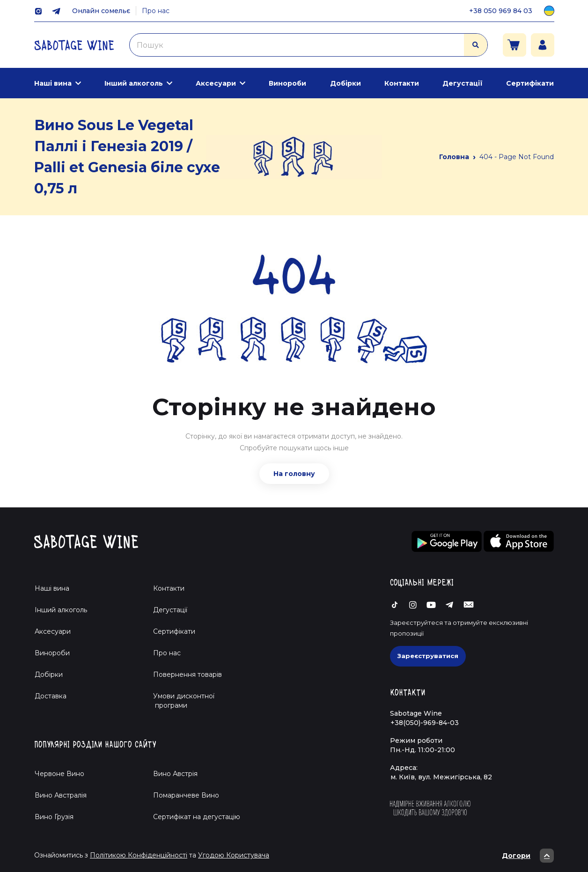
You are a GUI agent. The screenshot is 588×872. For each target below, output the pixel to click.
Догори (528, 856)
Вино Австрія (175, 774)
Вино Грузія (54, 817)
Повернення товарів (187, 674)
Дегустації (463, 83)
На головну (294, 474)
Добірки (345, 83)
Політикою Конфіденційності (139, 855)
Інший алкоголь (134, 83)
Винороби (287, 83)
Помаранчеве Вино (186, 795)
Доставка (51, 696)
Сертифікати (530, 83)
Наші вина (53, 83)
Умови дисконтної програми (180, 701)
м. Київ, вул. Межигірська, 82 (441, 777)
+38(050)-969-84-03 (425, 723)
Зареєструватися (428, 656)
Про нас (156, 11)
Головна (454, 157)
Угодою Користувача (234, 855)
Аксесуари (216, 83)
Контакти (402, 83)
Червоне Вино (59, 774)
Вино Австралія (61, 795)
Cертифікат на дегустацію (197, 817)
